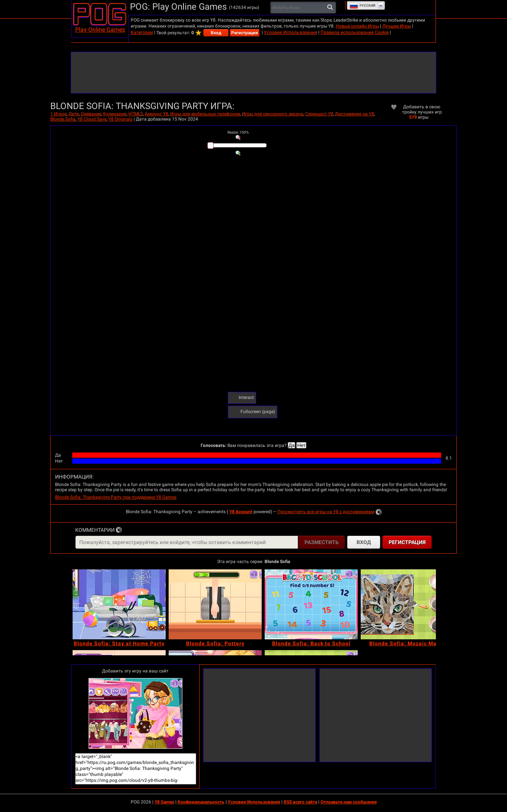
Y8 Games (164, 802)
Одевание (91, 114)
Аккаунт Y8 (157, 114)
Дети (74, 114)
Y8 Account (241, 512)
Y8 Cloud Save (92, 119)
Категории (142, 32)
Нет (301, 445)
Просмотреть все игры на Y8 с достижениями (326, 512)
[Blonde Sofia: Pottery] (215, 604)
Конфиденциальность (201, 802)
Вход (216, 33)
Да (291, 445)
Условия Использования (291, 32)
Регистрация (245, 33)
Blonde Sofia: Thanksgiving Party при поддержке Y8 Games (116, 497)
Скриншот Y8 (319, 114)
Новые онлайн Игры (357, 26)
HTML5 (136, 114)
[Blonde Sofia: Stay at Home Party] (119, 604)
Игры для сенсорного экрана (273, 114)
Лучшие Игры (397, 26)
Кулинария (115, 114)
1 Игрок (58, 114)
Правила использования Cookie (355, 32)
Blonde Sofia (63, 119)
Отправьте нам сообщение (349, 802)
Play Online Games (100, 30)
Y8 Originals (120, 119)
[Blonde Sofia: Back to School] (311, 604)
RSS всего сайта (300, 802)
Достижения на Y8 (355, 114)
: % (238, 132)
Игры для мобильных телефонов (205, 114)
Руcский (362, 6)
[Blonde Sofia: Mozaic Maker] (407, 604)
